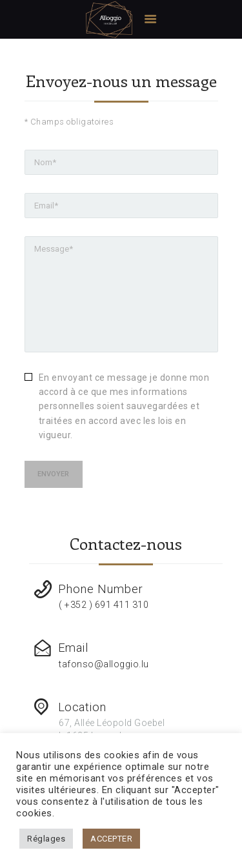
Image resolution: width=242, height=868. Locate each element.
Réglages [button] (46, 839)
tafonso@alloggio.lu (104, 664)
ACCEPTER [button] (111, 839)
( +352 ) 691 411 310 (104, 605)
